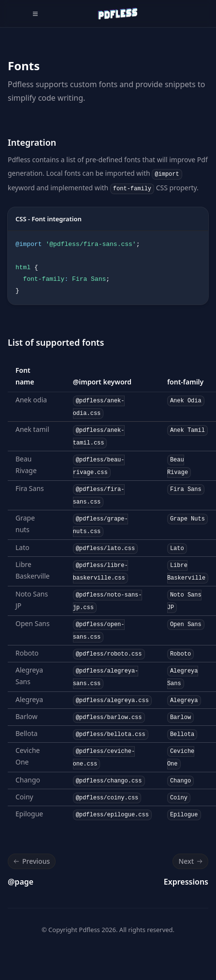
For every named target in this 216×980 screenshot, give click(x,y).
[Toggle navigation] (35, 14)
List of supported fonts (56, 342)
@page (21, 882)
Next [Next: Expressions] (191, 861)
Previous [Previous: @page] (31, 861)
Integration (32, 142)
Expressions (186, 882)
